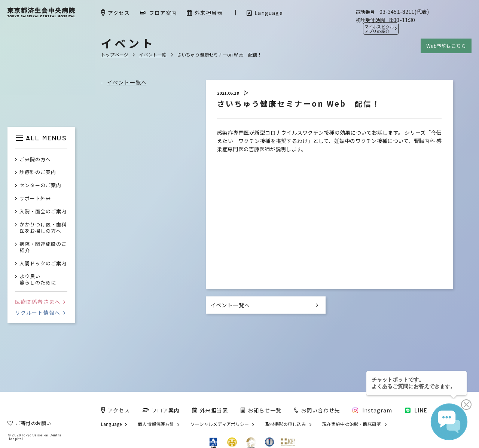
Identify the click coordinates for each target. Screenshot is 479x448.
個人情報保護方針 (156, 424)
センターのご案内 (40, 185)
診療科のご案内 (38, 172)
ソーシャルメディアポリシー (220, 424)
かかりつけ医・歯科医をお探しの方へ (43, 228)
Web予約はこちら (446, 46)
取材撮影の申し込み (286, 424)
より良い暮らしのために (38, 280)
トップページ (115, 54)
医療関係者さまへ (40, 302)
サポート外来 (35, 199)
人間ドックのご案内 (43, 264)
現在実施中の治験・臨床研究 (352, 424)
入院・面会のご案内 (43, 212)
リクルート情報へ (40, 313)
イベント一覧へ (127, 82)
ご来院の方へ (35, 160)
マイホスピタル (379, 29)
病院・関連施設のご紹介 (43, 247)
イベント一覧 (152, 54)
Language (111, 424)
